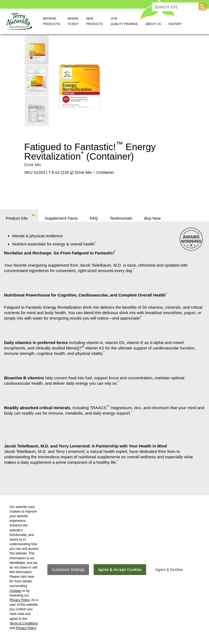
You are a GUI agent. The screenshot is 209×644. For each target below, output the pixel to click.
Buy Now (152, 217)
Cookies (15, 591)
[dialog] (104, 570)
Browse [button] (51, 22)
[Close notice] (188, 569)
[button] (37, 80)
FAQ (94, 217)
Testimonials (121, 217)
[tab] (19, 215)
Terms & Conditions (24, 623)
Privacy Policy (20, 600)
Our (124, 22)
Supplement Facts (61, 217)
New (95, 22)
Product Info (17, 217)
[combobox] (175, 7)
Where (73, 22)
